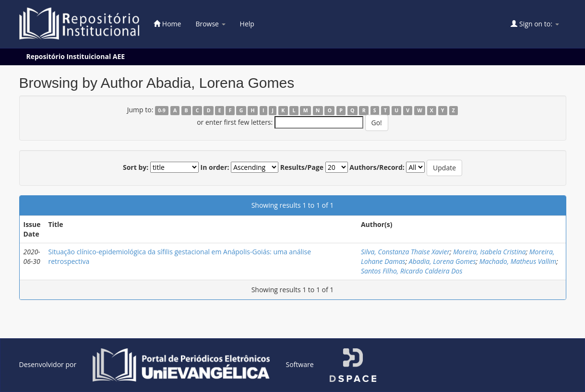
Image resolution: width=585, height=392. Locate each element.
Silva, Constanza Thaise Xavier (405, 252)
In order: (215, 167)
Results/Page (302, 167)
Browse (210, 24)
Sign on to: (535, 24)
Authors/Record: (377, 167)
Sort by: (136, 167)
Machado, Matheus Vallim (518, 261)
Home (167, 24)
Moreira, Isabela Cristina (489, 252)
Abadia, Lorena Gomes (442, 261)
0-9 (161, 110)
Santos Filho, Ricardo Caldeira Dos (412, 271)
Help (247, 24)
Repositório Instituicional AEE (76, 56)
